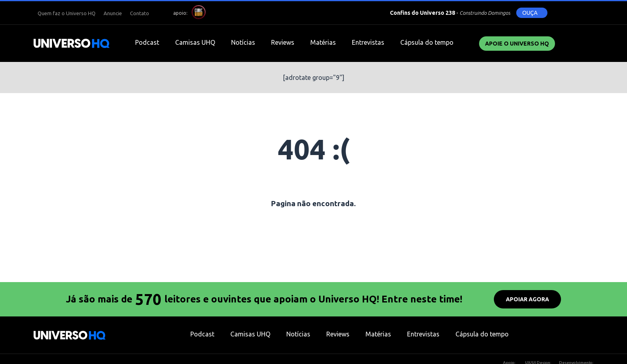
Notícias (243, 42)
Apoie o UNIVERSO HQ (517, 44)
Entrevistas (368, 42)
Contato (140, 13)
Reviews (283, 42)
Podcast (147, 42)
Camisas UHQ (195, 42)
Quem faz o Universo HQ (67, 13)
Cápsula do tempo (427, 42)
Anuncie (113, 13)
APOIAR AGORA (527, 299)
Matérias (323, 42)
